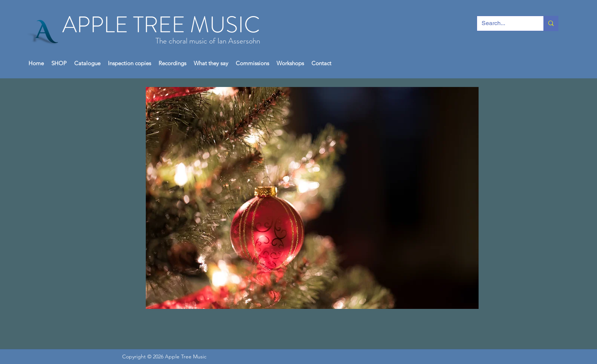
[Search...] (505, 23)
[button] (59, 63)
